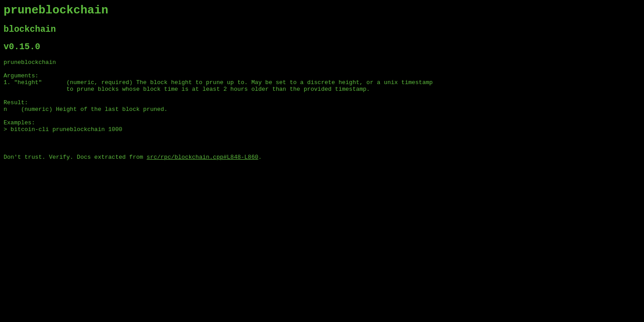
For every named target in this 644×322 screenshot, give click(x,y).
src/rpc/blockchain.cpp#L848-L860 (203, 181)
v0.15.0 (22, 53)
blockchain (30, 33)
